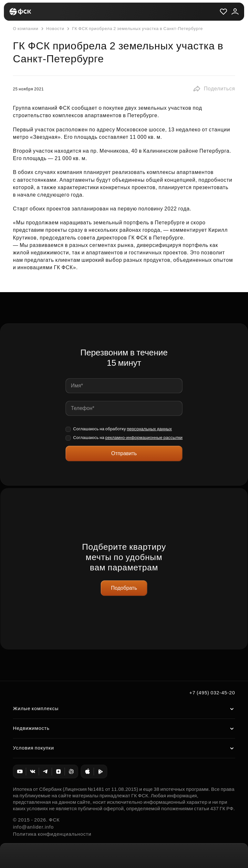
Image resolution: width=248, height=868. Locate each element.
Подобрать (124, 588)
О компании (26, 29)
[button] (214, 89)
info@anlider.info (33, 827)
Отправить (124, 453)
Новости (52, 29)
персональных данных (150, 429)
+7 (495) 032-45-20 (212, 693)
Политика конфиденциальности (52, 834)
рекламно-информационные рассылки (144, 438)
